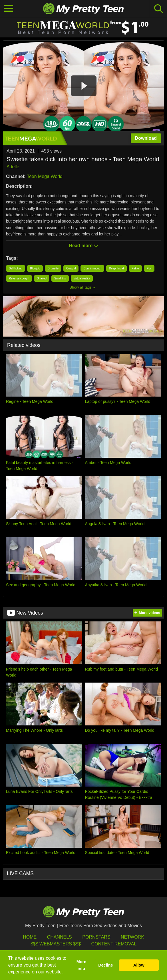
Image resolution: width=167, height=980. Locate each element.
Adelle (13, 167)
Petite (135, 268)
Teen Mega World (45, 176)
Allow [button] (139, 965)
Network (132, 937)
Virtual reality (82, 278)
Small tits (60, 278)
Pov (149, 268)
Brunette (53, 268)
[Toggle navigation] (9, 9)
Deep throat (116, 268)
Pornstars (96, 937)
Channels (60, 937)
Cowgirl (71, 268)
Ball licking (16, 268)
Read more (83, 246)
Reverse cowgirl (19, 278)
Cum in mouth (92, 268)
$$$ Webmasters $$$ (56, 944)
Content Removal (114, 944)
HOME (30, 937)
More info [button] (81, 965)
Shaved (42, 278)
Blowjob (35, 268)
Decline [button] (105, 965)
